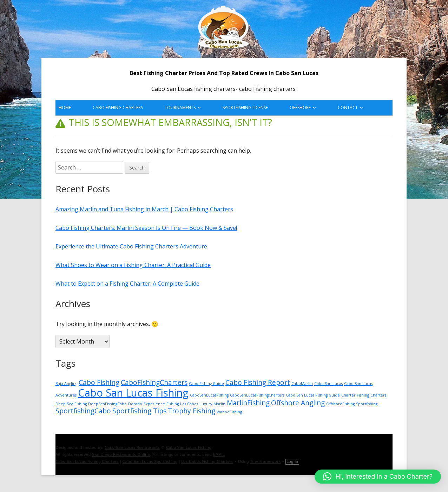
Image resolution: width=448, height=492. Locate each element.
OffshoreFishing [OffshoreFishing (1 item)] (340, 404)
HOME (65, 108)
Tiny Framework (265, 462)
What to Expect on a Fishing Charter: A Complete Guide (127, 284)
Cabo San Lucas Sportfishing (150, 462)
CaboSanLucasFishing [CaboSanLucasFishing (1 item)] (209, 395)
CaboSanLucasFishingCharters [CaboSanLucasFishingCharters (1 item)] (257, 395)
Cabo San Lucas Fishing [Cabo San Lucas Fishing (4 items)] (133, 393)
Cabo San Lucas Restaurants (132, 448)
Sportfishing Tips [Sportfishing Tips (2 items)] (139, 411)
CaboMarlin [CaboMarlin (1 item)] (302, 384)
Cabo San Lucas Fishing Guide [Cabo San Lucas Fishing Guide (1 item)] (313, 395)
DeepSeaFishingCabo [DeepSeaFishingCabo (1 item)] (107, 404)
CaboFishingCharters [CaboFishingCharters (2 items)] (154, 383)
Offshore (300, 108)
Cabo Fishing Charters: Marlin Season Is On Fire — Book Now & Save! (146, 228)
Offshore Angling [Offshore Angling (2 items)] (298, 403)
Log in (292, 462)
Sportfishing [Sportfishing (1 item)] (367, 404)
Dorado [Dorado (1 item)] (135, 404)
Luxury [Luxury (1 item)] (206, 404)
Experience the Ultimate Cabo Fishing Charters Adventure (131, 246)
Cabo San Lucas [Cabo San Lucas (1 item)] (328, 384)
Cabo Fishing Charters (118, 108)
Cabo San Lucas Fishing (189, 448)
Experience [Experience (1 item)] (154, 404)
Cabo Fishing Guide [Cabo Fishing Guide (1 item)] (206, 384)
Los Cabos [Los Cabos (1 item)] (189, 404)
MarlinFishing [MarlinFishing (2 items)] (248, 403)
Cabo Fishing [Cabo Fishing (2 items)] (99, 383)
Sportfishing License (245, 108)
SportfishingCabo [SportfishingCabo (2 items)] (83, 411)
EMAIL (219, 455)
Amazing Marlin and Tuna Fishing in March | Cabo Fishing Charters (144, 209)
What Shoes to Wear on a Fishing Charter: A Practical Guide (133, 265)
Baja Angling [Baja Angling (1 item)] (66, 384)
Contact (348, 108)
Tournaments (180, 108)
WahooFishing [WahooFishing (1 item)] (229, 412)
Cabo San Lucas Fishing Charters (87, 462)
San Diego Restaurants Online (121, 455)
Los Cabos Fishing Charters (207, 462)
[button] (378, 477)
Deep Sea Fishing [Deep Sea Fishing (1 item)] (71, 404)
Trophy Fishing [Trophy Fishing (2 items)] (192, 411)
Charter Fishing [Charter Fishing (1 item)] (355, 395)
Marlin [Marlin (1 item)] (219, 404)
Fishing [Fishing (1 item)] (173, 404)
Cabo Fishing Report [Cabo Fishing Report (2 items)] (258, 383)
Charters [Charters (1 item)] (378, 395)
